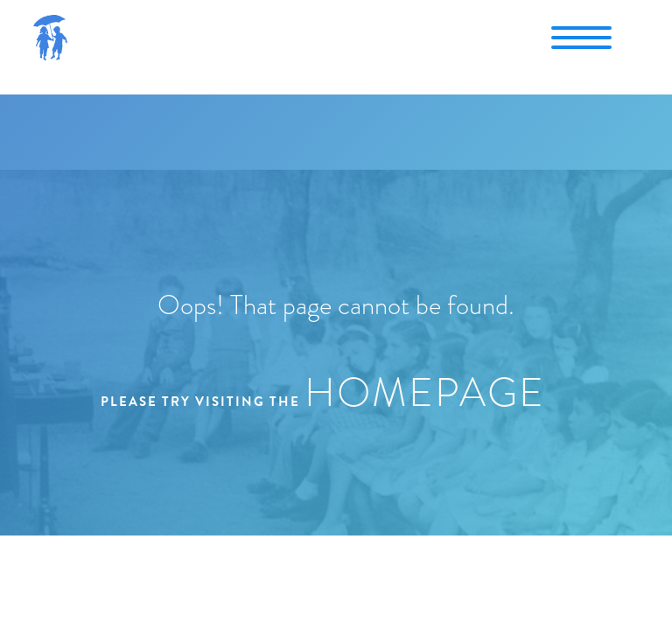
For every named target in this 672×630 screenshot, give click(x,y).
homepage (425, 392)
